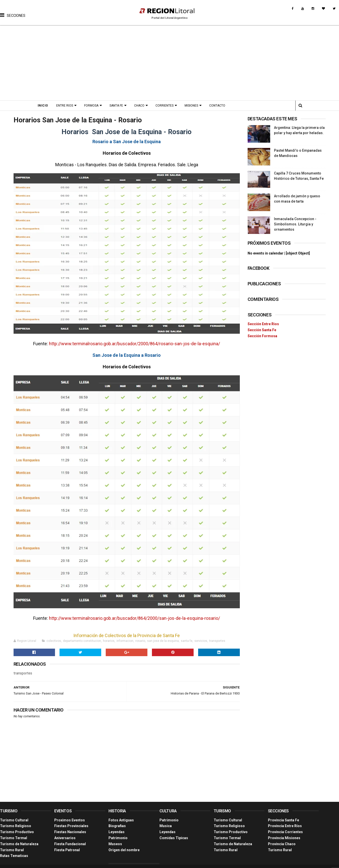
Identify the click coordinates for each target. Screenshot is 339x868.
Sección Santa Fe (262, 330)
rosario (140, 641)
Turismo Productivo (17, 832)
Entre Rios (65, 106)
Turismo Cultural (14, 820)
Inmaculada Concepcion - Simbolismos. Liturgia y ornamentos (295, 224)
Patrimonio (118, 838)
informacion (125, 641)
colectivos (54, 641)
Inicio (43, 106)
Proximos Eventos (70, 820)
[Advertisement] (169, 63)
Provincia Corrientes (285, 832)
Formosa (91, 106)
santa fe (187, 641)
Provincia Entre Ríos (285, 826)
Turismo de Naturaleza (19, 844)
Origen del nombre (124, 850)
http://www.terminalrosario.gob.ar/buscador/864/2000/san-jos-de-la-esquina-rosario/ (134, 618)
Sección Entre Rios (263, 324)
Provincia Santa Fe (284, 820)
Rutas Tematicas (14, 856)
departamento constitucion (82, 641)
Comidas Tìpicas (174, 838)
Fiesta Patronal (67, 850)
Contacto (217, 106)
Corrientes (164, 106)
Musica (166, 826)
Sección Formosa (262, 336)
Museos (115, 844)
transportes (217, 641)
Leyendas (117, 832)
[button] (13, 11)
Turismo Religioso (16, 826)
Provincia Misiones (284, 838)
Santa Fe (116, 106)
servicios (201, 641)
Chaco (139, 106)
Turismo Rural (12, 850)
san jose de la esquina (163, 641)
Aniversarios (65, 838)
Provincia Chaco (282, 844)
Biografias (117, 826)
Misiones (191, 106)
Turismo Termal (14, 838)
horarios (109, 641)
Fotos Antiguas (121, 820)
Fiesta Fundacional (70, 844)
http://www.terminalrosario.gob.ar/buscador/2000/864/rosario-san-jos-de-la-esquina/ (134, 344)
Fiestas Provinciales (71, 826)
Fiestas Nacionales (70, 832)
